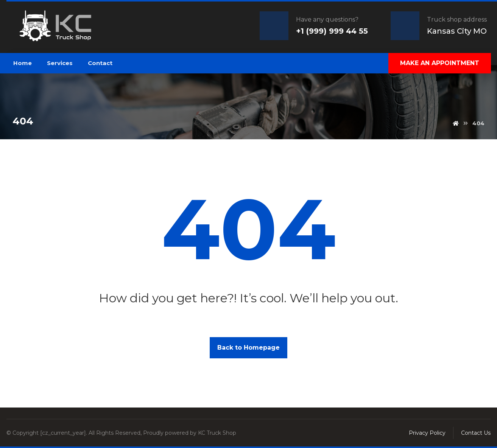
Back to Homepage (248, 348)
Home (23, 63)
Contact (100, 63)
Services (60, 63)
